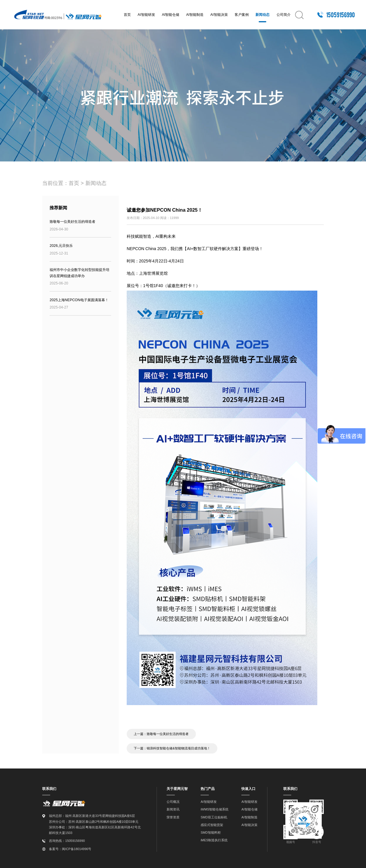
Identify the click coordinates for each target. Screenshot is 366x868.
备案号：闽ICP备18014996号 (70, 848)
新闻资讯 (173, 809)
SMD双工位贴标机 (214, 817)
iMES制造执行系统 (214, 840)
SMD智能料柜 (211, 832)
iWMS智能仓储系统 (215, 809)
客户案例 (242, 15)
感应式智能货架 (212, 824)
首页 (127, 15)
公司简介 (284, 15)
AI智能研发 (146, 15)
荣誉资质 (173, 817)
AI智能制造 (195, 15)
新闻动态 (262, 15)
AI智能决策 (219, 15)
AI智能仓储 (171, 15)
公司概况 (173, 801)
